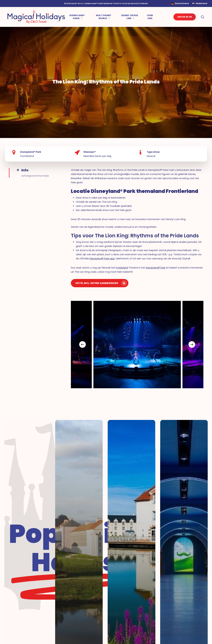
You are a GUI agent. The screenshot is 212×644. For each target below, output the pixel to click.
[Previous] (82, 344)
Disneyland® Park (156, 268)
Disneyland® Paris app (102, 259)
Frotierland (122, 268)
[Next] (192, 344)
